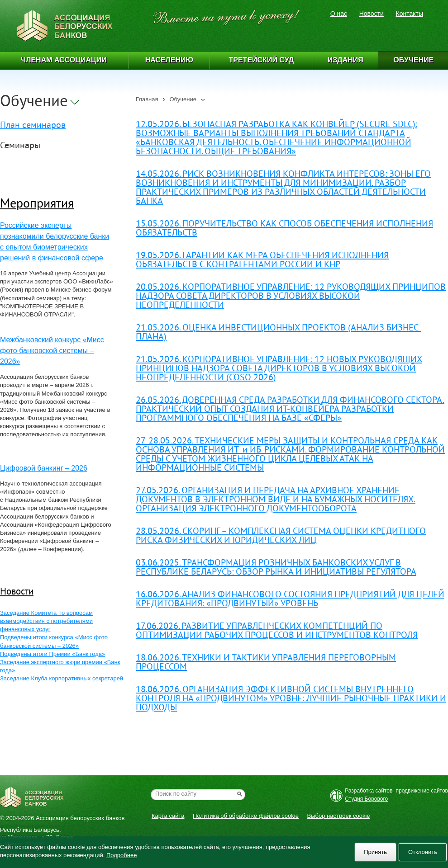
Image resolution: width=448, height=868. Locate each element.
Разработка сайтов (369, 791)
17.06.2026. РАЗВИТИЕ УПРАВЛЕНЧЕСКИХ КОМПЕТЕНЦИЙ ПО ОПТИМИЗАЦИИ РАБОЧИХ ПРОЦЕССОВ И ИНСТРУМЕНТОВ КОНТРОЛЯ (277, 631)
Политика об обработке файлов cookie (246, 816)
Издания (346, 60)
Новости (372, 14)
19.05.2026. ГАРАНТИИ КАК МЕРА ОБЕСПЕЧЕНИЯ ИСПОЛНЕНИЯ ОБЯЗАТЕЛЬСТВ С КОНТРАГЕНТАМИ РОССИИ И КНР (262, 261)
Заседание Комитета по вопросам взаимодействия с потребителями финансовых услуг (46, 621)
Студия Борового (366, 799)
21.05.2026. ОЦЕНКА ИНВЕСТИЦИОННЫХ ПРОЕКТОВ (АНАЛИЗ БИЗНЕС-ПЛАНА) (278, 333)
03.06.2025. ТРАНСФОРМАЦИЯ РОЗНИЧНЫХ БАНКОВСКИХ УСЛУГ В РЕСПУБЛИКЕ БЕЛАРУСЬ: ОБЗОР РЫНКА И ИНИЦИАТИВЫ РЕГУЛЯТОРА (276, 568)
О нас (339, 14)
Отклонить (423, 852)
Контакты (410, 14)
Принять (375, 852)
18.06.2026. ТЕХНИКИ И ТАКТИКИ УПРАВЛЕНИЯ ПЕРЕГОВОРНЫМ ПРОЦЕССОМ (266, 663)
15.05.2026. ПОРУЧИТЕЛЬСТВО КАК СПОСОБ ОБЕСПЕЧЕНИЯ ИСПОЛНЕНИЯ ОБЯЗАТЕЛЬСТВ (284, 229)
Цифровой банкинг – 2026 (44, 468)
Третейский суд (262, 60)
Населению (169, 60)
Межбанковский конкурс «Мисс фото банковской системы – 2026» (52, 351)
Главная (147, 99)
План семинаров (33, 126)
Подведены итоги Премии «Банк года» (52, 654)
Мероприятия (37, 205)
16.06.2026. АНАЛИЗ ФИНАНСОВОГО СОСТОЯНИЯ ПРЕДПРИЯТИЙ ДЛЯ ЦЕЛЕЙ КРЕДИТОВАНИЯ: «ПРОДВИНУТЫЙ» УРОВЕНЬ (290, 600)
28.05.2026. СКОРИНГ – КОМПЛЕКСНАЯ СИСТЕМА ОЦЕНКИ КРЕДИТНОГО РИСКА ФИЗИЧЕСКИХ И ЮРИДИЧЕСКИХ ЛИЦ (281, 536)
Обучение (183, 99)
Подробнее (122, 855)
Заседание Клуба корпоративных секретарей (62, 678)
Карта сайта (168, 816)
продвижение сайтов (422, 791)
